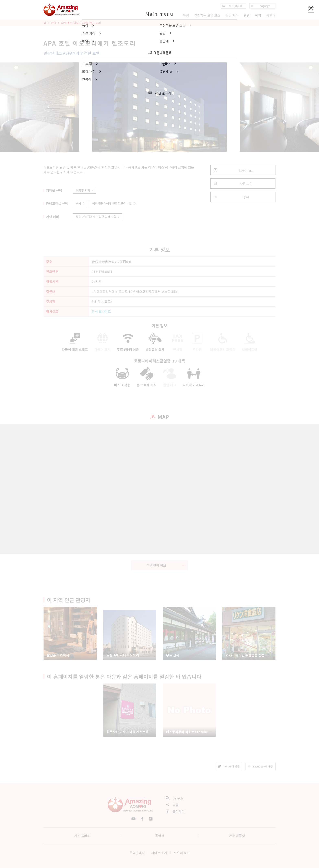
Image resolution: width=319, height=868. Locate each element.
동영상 (160, 836)
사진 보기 (233, 183)
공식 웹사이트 (101, 311)
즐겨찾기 (175, 811)
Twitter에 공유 (229, 766)
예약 (258, 15)
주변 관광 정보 (166, 565)
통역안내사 (137, 853)
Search (174, 798)
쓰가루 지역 (85, 190)
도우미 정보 (182, 853)
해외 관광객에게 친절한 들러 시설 (114, 203)
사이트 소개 (159, 853)
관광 (54, 23)
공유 (232, 197)
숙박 (80, 203)
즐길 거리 (232, 15)
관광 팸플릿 (237, 836)
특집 (186, 15)
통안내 (271, 15)
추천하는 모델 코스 (207, 15)
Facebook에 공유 (261, 766)
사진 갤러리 (82, 836)
